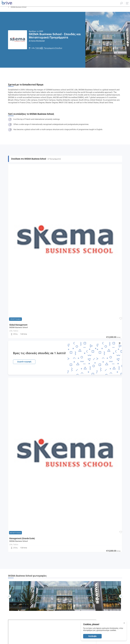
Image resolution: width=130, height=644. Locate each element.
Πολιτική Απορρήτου (93, 539)
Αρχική (10, 13)
